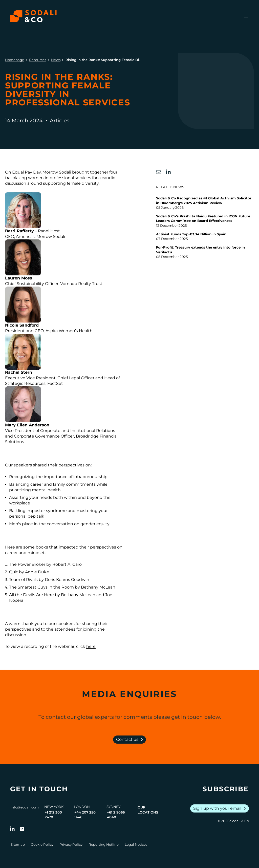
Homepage (15, 60)
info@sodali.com (25, 807)
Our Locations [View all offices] (148, 810)
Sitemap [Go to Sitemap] (18, 844)
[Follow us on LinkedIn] (12, 829)
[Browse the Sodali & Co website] (33, 16)
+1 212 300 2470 (53, 815)
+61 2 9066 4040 (116, 815)
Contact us (131, 740)
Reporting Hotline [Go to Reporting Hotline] (104, 844)
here (91, 646)
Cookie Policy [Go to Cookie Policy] (42, 844)
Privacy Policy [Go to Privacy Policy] (71, 844)
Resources (38, 60)
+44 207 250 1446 (85, 815)
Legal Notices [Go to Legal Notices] (136, 844)
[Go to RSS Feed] (22, 829)
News (56, 60)
